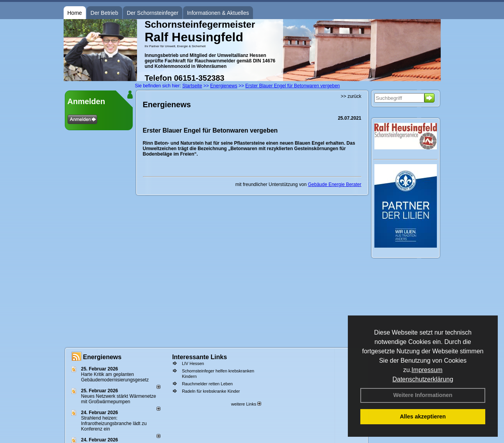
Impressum (427, 370)
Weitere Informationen (423, 395)
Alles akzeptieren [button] (423, 416)
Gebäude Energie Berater (335, 184)
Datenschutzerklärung (423, 379)
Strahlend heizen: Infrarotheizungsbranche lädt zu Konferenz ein (114, 424)
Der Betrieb (104, 13)
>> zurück (351, 96)
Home (75, 13)
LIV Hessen (193, 363)
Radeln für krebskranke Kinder (211, 391)
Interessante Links (200, 357)
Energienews (102, 357)
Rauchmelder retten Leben (207, 384)
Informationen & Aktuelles (218, 13)
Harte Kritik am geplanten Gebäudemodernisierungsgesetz (115, 377)
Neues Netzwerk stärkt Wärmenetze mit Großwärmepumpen (119, 399)
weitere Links (246, 404)
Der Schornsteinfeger (153, 13)
